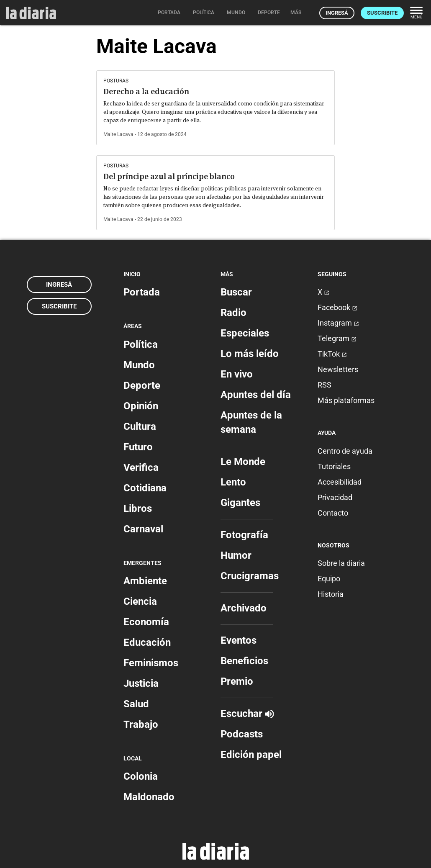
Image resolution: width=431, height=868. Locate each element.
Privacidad (335, 497)
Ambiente (145, 581)
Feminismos (151, 663)
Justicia (141, 683)
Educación (147, 642)
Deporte (142, 385)
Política (141, 344)
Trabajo (141, 724)
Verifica (141, 467)
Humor (236, 555)
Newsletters (338, 369)
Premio (237, 681)
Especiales (245, 333)
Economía (146, 622)
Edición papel (251, 755)
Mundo (139, 365)
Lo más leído (250, 354)
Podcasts (242, 734)
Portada (142, 292)
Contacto (333, 513)
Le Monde (243, 462)
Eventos (239, 640)
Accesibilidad (340, 482)
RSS (325, 385)
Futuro (138, 447)
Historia (331, 594)
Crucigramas (250, 576)
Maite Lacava (118, 134)
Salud (136, 704)
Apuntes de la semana (251, 422)
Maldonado (149, 797)
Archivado (244, 608)
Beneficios (244, 661)
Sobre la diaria (341, 563)
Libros (138, 508)
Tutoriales (334, 466)
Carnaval (143, 529)
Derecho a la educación (146, 91)
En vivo (237, 374)
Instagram (338, 323)
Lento (233, 482)
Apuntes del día (256, 395)
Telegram (337, 338)
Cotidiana (145, 488)
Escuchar (247, 714)
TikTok (332, 354)
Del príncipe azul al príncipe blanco (169, 176)
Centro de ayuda (345, 451)
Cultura (140, 426)
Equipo (329, 579)
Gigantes (240, 503)
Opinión (141, 406)
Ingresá (337, 13)
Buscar (236, 292)
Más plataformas (346, 400)
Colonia (141, 776)
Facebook (337, 307)
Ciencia (140, 601)
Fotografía (244, 535)
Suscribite (382, 13)
